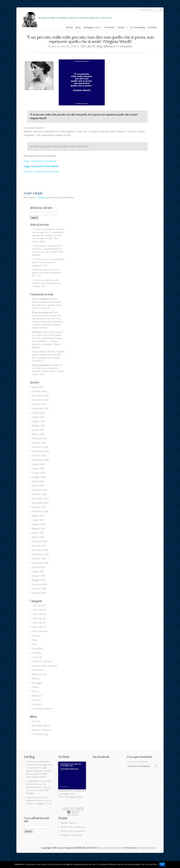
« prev (66, 809)
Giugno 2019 (39, 421)
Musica (36, 679)
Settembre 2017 (40, 511)
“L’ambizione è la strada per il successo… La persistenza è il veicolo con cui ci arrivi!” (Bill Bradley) (38, 787)
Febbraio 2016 (40, 584)
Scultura (36, 700)
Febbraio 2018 (40, 490)
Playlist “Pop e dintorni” (73, 827)
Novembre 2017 (41, 503)
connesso (41, 198)
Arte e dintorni (40, 631)
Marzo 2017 (38, 537)
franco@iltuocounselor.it (111, 848)
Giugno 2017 (39, 524)
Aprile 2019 (38, 430)
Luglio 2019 (38, 417)
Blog (78, 27)
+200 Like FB (39, 610)
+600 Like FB (39, 627)
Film (34, 644)
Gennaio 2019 (39, 443)
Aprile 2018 (38, 481)
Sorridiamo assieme (42, 709)
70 (82, 809)
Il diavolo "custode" (42, 661)
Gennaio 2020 (40, 391)
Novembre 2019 (41, 400)
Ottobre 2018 (39, 456)
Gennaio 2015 (39, 593)
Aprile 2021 (38, 387)
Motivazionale (39, 674)
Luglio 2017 (38, 520)
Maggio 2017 (39, 529)
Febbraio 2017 (40, 541)
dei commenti (42, 730)
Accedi (36, 721)
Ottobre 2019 (39, 404)
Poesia (35, 691)
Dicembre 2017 (40, 499)
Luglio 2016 (38, 571)
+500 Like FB (39, 623)
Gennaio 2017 (39, 546)
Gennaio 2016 (39, 589)
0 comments (125, 46)
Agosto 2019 (38, 413)
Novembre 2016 (41, 554)
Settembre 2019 (40, 408)
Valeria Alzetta (39, 352)
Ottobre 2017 (39, 507)
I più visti (37, 657)
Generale (37, 653)
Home (69, 27)
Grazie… (123, 27)
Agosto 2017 (38, 516)
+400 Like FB (39, 619)
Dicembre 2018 (40, 447)
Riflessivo (109, 46)
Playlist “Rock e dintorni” (73, 831)
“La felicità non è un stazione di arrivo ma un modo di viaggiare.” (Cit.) (48, 262)
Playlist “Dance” (69, 823)
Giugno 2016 (39, 576)
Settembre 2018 (40, 460)
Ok (162, 864)
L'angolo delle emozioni (45, 666)
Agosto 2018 (38, 464)
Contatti (152, 27)
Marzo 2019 (38, 434)
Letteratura (38, 670)
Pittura (36, 687)
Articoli (36, 636)
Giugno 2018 (39, 473)
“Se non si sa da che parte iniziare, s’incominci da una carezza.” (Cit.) (46, 283)
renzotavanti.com (147, 848)
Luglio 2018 (38, 469)
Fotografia (37, 649)
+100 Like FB (88, 46)
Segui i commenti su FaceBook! (40, 161)
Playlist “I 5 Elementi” (71, 835)
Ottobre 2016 (39, 559)
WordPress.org (40, 734)
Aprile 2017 (38, 533)
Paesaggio (37, 683)
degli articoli (41, 726)
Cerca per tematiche (138, 762)
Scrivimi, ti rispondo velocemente (41, 172)
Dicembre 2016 (40, 550)
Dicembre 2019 (40, 396)
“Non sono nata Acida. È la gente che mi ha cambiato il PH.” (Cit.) (47, 273)
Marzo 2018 (38, 486)
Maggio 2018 (39, 477)
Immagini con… (93, 27)
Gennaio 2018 (39, 494)
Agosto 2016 (38, 567)
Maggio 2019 (39, 426)
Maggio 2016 (39, 580)
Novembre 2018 (41, 451)
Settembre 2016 (40, 563)
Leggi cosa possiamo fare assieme (41, 166)
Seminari (110, 27)
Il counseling (138, 27)
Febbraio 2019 (40, 439)
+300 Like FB (39, 614)
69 (78, 809)
